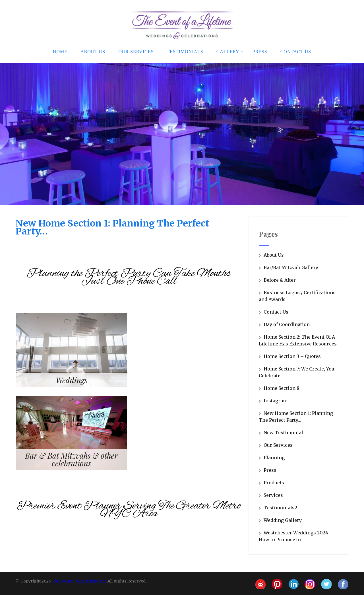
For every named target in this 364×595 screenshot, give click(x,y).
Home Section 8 (282, 388)
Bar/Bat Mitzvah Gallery (291, 267)
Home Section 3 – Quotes (292, 356)
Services (273, 495)
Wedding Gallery (283, 520)
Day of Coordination (287, 324)
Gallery (230, 52)
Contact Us (296, 52)
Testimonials (185, 52)
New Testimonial (283, 433)
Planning (274, 458)
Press (260, 52)
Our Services (136, 52)
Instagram (276, 401)
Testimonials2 (280, 508)
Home (60, 52)
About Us (93, 52)
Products (274, 483)
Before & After (280, 280)
